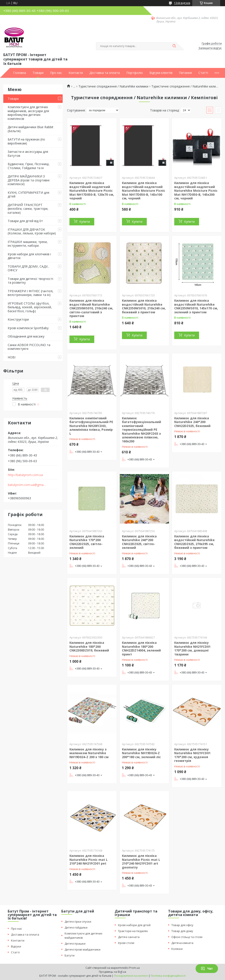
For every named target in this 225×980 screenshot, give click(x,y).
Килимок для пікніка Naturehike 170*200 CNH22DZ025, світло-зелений (87, 542)
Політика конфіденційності (168, 976)
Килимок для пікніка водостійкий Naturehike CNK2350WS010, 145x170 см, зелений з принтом (196, 306)
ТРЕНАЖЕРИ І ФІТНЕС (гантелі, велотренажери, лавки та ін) (31, 293)
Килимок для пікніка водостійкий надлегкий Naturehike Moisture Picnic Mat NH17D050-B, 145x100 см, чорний (144, 191)
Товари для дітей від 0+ (25, 221)
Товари (38, 73)
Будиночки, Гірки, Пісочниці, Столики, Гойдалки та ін (29, 166)
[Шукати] (174, 46)
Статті (203, 73)
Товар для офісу (182, 925)
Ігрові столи (126, 943)
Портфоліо (135, 73)
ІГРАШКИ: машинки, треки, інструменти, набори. (28, 244)
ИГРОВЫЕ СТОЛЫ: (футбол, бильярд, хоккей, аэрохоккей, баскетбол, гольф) (30, 307)
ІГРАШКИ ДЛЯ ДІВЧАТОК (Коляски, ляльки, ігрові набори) (32, 231)
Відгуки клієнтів (161, 73)
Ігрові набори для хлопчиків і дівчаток (29, 256)
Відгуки (16, 946)
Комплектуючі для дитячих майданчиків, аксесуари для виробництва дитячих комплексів (28, 113)
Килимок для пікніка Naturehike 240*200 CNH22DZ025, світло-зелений (139, 542)
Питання (185, 73)
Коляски (177, 949)
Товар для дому (182, 931)
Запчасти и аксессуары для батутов (28, 154)
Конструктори (18, 319)
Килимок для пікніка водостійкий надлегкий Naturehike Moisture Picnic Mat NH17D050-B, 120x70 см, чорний (92, 191)
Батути (70, 955)
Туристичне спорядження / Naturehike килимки (113, 86)
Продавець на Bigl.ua (112, 972)
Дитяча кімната (182, 943)
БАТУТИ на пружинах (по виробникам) (26, 141)
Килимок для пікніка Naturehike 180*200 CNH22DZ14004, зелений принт (141, 648)
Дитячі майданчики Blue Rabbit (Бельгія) (31, 129)
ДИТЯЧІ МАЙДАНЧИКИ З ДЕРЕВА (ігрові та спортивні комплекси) (29, 180)
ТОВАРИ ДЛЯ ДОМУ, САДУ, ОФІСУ (28, 268)
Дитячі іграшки (75, 944)
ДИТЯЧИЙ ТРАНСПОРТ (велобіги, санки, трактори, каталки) (28, 209)
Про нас (56, 73)
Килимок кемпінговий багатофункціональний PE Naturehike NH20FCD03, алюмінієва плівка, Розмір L (91, 426)
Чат (207, 969)
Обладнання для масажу (26, 336)
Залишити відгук (210, 48)
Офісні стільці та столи (187, 937)
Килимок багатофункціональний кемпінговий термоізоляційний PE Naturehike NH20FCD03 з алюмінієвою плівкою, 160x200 (142, 430)
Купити (85, 222)
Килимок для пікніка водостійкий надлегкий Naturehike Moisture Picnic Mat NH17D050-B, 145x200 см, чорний (196, 191)
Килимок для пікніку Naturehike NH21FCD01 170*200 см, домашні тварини (192, 648)
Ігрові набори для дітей (134, 925)
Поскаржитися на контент (131, 976)
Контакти (76, 73)
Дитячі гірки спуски (78, 922)
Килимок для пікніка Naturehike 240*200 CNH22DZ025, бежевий (192, 422)
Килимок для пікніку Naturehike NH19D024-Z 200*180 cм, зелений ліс (141, 753)
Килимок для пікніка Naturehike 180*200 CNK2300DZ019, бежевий (89, 646)
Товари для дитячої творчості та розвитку (30, 281)
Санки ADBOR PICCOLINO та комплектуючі (29, 347)
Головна (20, 73)
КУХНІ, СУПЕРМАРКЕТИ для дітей (28, 194)
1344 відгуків (182, 3)
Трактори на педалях (133, 931)
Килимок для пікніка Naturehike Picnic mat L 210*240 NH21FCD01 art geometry (141, 861)
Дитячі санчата (129, 937)
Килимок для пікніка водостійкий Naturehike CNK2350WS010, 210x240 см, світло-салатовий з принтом (91, 308)
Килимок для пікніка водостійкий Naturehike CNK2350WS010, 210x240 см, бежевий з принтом (144, 306)
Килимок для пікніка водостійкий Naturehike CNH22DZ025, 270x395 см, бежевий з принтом (194, 542)
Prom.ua (134, 968)
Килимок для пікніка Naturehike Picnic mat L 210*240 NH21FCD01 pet (89, 860)
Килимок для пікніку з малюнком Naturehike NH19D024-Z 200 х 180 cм (89, 753)
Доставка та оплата (105, 73)
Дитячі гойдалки (76, 927)
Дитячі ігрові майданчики (83, 949)
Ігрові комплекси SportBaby (28, 328)
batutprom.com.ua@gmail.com (27, 485)
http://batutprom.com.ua (25, 475)
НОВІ (12, 357)
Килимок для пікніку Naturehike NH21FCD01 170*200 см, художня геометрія (192, 755)
